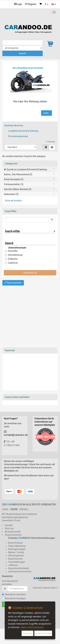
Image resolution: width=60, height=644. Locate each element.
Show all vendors (13, 201)
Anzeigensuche (13, 532)
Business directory (14, 125)
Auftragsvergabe (17, 549)
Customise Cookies (43, 633)
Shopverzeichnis (13, 535)
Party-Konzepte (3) (14, 179)
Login (18, 4)
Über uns (9, 528)
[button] (47, 4)
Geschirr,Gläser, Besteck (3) (18, 189)
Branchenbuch (16, 543)
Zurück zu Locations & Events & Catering (25, 169)
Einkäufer (11, 259)
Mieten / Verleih (16, 552)
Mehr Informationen (32, 627)
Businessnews (15, 559)
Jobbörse (13, 565)
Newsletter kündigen (14, 598)
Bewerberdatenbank (19, 568)
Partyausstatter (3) (14, 184)
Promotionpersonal (18, 136)
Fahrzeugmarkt (16, 556)
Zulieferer (12, 263)
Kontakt (9, 525)
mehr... (47, 113)
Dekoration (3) (11, 194)
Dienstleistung (14, 255)
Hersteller (11, 251)
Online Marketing (17, 546)
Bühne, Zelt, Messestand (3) (18, 174)
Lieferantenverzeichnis (20, 571)
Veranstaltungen (17, 562)
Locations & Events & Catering (23, 131)
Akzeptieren (27, 633)
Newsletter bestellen (14, 594)
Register (31, 4)
